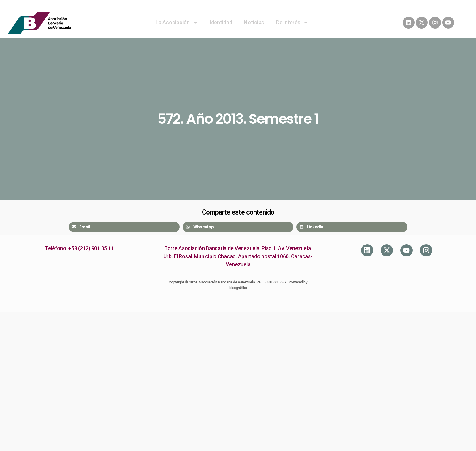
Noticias (254, 22)
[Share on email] (124, 227)
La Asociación (177, 23)
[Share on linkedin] (352, 227)
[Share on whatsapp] (238, 227)
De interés (292, 23)
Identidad (221, 22)
